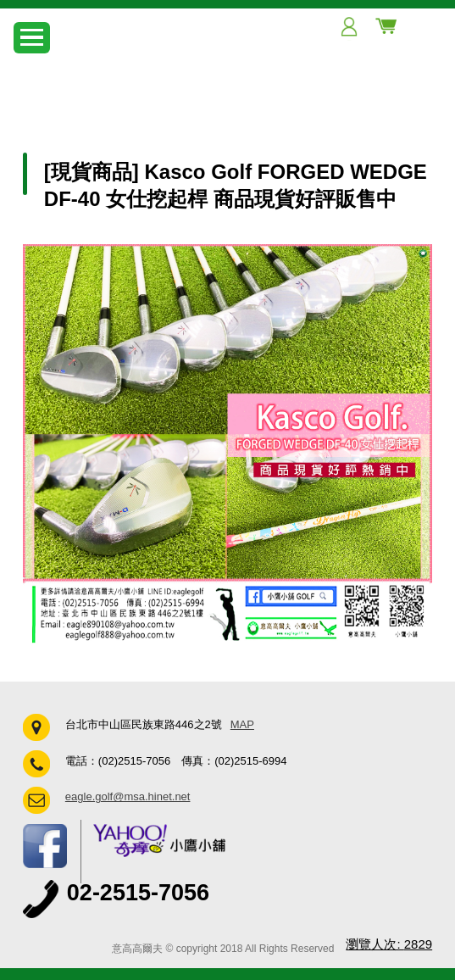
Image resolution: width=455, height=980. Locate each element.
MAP (242, 724)
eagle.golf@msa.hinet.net (128, 796)
